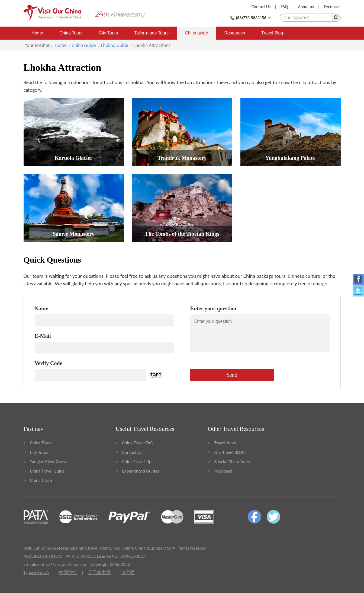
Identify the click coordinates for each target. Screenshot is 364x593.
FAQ (284, 7)
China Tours (71, 33)
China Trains (41, 480)
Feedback (332, 7)
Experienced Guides (141, 471)
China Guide (84, 45)
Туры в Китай (36, 573)
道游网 (128, 573)
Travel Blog (272, 33)
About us (306, 7)
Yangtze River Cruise (49, 462)
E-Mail (43, 336)
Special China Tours (232, 462)
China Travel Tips (138, 462)
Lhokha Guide (115, 45)
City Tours (108, 33)
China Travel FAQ (138, 443)
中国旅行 (68, 573)
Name (41, 308)
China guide (196, 33)
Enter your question (213, 308)
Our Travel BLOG (230, 452)
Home (38, 33)
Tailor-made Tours (151, 33)
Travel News (226, 443)
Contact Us (261, 7)
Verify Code (49, 363)
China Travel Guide (47, 471)
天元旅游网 (99, 573)
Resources (234, 33)
